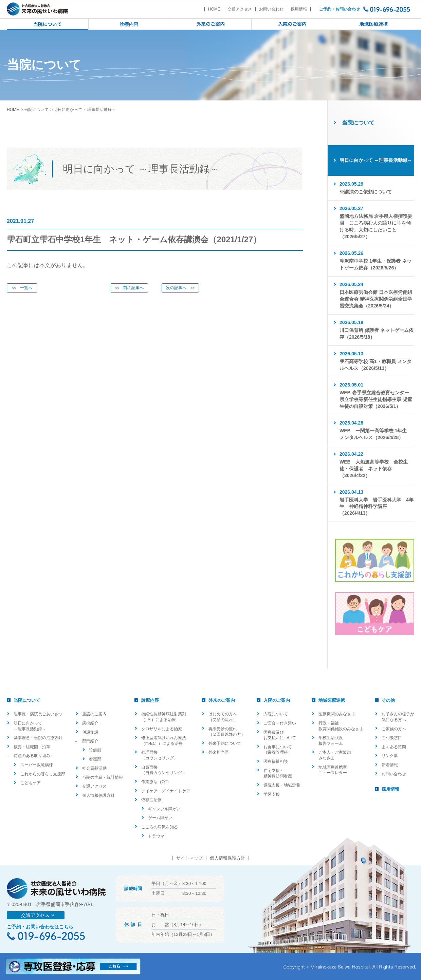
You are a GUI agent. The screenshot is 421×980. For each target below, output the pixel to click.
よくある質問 (394, 747)
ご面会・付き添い (280, 723)
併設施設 (90, 732)
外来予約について (225, 743)
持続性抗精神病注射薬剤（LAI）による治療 (164, 717)
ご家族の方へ (394, 729)
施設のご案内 (94, 714)
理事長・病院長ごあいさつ (38, 714)
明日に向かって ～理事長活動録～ (30, 726)
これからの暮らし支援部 (43, 774)
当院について (36, 110)
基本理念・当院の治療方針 (38, 738)
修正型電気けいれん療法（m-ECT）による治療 (164, 741)
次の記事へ (180, 288)
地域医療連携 (332, 700)
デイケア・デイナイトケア (166, 791)
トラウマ (156, 836)
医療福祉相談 (276, 761)
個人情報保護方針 (98, 795)
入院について (276, 714)
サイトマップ (189, 858)
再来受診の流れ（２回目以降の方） (227, 732)
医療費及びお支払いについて (280, 735)
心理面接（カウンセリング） (160, 755)
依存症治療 (151, 800)
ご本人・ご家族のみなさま (335, 755)
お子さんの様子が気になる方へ (398, 717)
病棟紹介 (90, 723)
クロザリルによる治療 (162, 729)
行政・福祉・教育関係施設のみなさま (341, 726)
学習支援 (272, 794)
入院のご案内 (277, 700)
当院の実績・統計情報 (103, 777)
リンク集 (390, 756)
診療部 (95, 750)
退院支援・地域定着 (282, 785)
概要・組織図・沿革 (32, 747)
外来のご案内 (222, 700)
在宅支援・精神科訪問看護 (278, 774)
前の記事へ (129, 288)
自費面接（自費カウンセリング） (164, 770)
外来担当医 (219, 752)
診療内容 (150, 700)
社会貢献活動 (94, 768)
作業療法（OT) (155, 782)
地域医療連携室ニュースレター (333, 770)
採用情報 (299, 9)
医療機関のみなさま (337, 714)
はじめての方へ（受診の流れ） (223, 717)
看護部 (95, 759)
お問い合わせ (271, 9)
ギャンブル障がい (164, 809)
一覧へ (22, 288)
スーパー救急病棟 (37, 765)
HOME (214, 9)
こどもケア (31, 783)
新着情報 (390, 765)
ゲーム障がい (160, 818)
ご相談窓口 (392, 738)
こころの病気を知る (160, 827)
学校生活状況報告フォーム (331, 741)
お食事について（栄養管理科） (278, 750)
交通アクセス (240, 9)
